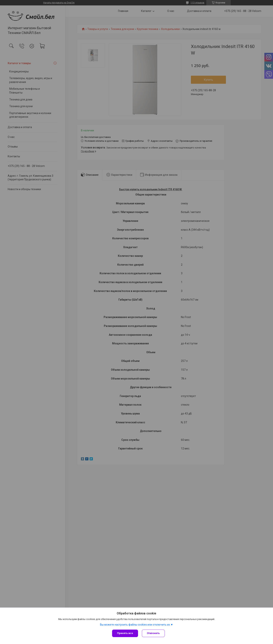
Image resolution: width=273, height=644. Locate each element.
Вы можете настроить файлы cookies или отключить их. (135, 625)
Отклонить (153, 633)
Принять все (125, 633)
